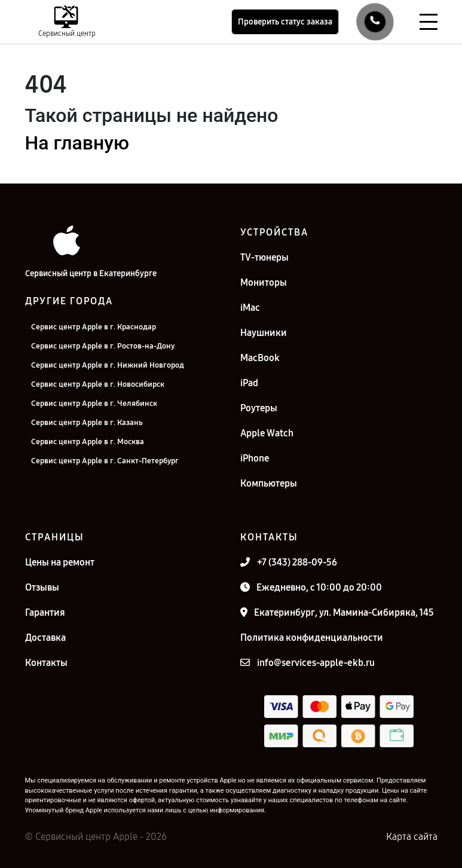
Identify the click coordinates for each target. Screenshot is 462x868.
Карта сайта (412, 837)
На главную (77, 143)
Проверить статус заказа (285, 22)
